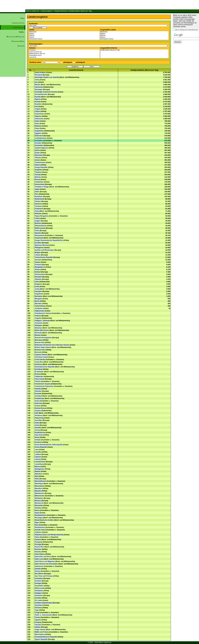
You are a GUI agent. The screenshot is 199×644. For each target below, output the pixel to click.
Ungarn (38, 221)
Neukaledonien (41, 515)
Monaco (38, 501)
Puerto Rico (39, 547)
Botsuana (39, 340)
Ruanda (38, 552)
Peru (37, 194)
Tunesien (38, 206)
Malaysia (38, 126)
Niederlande (40, 199)
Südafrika (39, 170)
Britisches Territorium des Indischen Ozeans (52, 345)
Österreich (39, 136)
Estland (38, 272)
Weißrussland (40, 228)
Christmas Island (41, 357)
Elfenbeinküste (41, 226)
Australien (39, 141)
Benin (37, 301)
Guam (37, 401)
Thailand (38, 172)
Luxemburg (39, 464)
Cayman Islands (41, 355)
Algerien (64, 37)
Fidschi (38, 381)
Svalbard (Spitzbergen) (44, 603)
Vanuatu (38, 625)
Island (37, 425)
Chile (37, 282)
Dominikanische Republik (45, 367)
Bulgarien (39, 284)
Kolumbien (39, 145)
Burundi (38, 352)
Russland (39, 75)
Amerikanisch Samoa (64, 39)
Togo (37, 610)
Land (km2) (64, 57)
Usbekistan (39, 182)
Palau (37, 537)
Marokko (38, 304)
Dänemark (39, 155)
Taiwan (38, 262)
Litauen (38, 255)
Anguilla (38, 318)
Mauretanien (40, 486)
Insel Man (39, 420)
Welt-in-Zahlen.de (33, 11)
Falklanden (39, 377)
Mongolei (38, 299)
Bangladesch (40, 267)
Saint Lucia (39, 559)
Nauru (37, 510)
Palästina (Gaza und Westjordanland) (49, 535)
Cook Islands (40, 360)
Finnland (38, 265)
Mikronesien (40, 496)
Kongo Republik (41, 167)
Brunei (37, 179)
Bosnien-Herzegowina (43, 338)
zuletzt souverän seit (64, 52)
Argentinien (39, 131)
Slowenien (39, 595)
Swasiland (39, 605)
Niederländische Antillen (44, 520)
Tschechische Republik (44, 257)
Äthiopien (39, 325)
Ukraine (38, 201)
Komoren (38, 442)
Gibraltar (38, 391)
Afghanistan (64, 32)
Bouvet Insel (40, 342)
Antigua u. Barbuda (42, 321)
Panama (38, 540)
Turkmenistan (40, 162)
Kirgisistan (39, 294)
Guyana (38, 411)
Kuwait (38, 102)
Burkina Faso (40, 350)
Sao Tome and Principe (44, 576)
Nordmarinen (40, 527)
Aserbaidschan (41, 138)
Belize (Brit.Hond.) (42, 330)
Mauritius (38, 488)
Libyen (38, 111)
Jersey (37, 430)
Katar (37, 124)
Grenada (38, 394)
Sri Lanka (39, 600)
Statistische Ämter (18, 41)
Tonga (37, 613)
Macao (37, 467)
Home (23, 18)
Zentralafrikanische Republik (46, 637)
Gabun (37, 165)
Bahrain (38, 177)
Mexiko (38, 85)
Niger (37, 522)
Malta (37, 479)
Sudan (37, 153)
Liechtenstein (40, 462)
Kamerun (38, 204)
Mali (36, 476)
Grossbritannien (41, 94)
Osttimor (38, 532)
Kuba (37, 211)
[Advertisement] (13, 94)
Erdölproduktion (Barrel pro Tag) (134, 50)
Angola (38, 109)
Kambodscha (40, 432)
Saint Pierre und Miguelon (45, 561)
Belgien (38, 252)
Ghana (37, 269)
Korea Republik (41, 447)
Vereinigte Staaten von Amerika (47, 77)
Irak (36, 106)
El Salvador (39, 372)
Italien (37, 192)
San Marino (39, 574)
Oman (37, 128)
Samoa (38, 571)
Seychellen (39, 586)
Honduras (39, 415)
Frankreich (39, 209)
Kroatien (38, 243)
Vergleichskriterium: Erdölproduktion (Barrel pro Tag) (73, 11)
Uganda (38, 620)
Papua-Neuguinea (42, 216)
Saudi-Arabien (40, 72)
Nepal (37, 513)
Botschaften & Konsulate (15, 37)
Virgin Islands (40, 630)
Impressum (21, 46)
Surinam (38, 260)
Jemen (37, 160)
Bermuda (38, 333)
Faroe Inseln (40, 379)
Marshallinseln (41, 481)
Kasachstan (39, 114)
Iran (36, 82)
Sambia (38, 569)
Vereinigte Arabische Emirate (46, 92)
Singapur (38, 593)
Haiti (37, 413)
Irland (37, 423)
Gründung (64, 50)
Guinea (38, 406)
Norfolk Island (40, 530)
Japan (37, 189)
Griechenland (40, 274)
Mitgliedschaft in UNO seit (64, 54)
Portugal (38, 544)
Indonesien (39, 119)
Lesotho (38, 452)
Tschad (38, 175)
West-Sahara (40, 634)
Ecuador (38, 143)
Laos (37, 450)
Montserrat (39, 503)
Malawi (38, 471)
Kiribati (38, 440)
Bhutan (38, 335)
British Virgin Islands (43, 347)
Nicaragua (39, 518)
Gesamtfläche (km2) (64, 55)
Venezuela (39, 87)
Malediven (39, 474)
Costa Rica (39, 362)
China (37, 80)
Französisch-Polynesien (44, 386)
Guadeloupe (40, 398)
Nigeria (38, 99)
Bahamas (38, 328)
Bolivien (38, 223)
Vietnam (38, 158)
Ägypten (64, 34)
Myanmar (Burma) (42, 245)
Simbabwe (39, 591)
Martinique (39, 484)
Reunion (38, 549)
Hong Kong (39, 418)
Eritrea (37, 374)
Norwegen (39, 89)
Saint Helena (40, 554)
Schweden (39, 578)
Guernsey (39, 403)
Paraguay (39, 542)
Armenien (39, 323)
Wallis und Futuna (42, 632)
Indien (37, 121)
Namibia (38, 508)
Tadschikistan (40, 306)
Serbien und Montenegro (44, 250)
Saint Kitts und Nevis (43, 557)
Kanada (38, 97)
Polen (37, 231)
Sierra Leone (40, 588)
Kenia (37, 437)
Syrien (37, 150)
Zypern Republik (41, 639)
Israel (37, 287)
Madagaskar (40, 469)
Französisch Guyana (43, 384)
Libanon (38, 457)
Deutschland (40, 184)
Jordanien (39, 308)
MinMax (22, 32)
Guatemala (39, 238)
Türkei (37, 218)
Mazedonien (40, 493)
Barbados (39, 296)
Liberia (38, 459)
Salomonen (39, 566)
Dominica (39, 364)
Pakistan (38, 214)
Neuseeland (39, 235)
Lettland (38, 454)
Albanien (64, 35)
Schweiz (38, 581)
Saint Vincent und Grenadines (46, 564)
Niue (37, 525)
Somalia (38, 598)
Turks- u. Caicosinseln (43, 615)
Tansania (38, 608)
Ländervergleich (46, 11)
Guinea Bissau (41, 408)
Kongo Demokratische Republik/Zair (49, 240)
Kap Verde (39, 435)
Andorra (38, 316)
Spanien (38, 233)
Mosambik (39, 505)
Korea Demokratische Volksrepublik (49, 445)
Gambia (38, 389)
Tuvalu (37, 617)
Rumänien (39, 197)
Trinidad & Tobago (42, 187)
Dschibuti (39, 369)
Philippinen (39, 248)
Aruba (37, 289)
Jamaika (38, 428)
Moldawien (39, 498)
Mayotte (38, 491)
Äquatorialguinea (42, 148)
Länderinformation (18, 23)
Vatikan (38, 627)
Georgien (38, 291)
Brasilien (38, 104)
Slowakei (38, 277)
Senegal (38, 583)
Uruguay (38, 622)
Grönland (38, 396)
